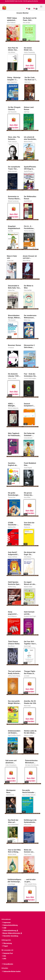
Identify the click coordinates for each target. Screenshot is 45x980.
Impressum (6, 923)
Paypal (5, 946)
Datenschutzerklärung (10, 925)
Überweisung (7, 943)
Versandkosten (7, 964)
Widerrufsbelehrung (10, 931)
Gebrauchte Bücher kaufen (11, 971)
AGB (4, 928)
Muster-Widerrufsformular (12, 933)
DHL (4, 956)
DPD (4, 959)
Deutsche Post (7, 953)
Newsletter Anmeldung (10, 936)
